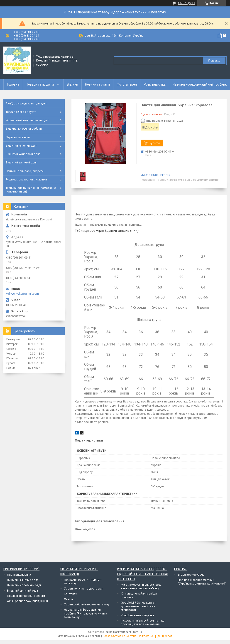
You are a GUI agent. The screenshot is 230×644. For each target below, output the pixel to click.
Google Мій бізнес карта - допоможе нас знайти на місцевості (138, 606)
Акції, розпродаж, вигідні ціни (26, 103)
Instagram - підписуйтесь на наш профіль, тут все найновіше (143, 622)
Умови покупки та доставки (83, 588)
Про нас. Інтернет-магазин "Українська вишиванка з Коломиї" (202, 582)
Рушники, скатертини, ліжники (26, 179)
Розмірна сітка (155, 84)
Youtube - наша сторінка (138, 615)
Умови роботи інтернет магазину (87, 604)
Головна (13, 84)
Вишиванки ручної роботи (24, 129)
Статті (68, 599)
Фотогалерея (127, 84)
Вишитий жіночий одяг (21, 146)
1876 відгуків (186, 3)
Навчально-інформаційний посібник (200, 84)
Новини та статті (97, 84)
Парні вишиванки (18, 137)
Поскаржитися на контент (119, 636)
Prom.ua (137, 632)
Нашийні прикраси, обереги (25, 171)
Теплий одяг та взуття (21, 112)
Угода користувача (191, 575)
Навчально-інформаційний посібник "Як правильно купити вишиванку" (86, 613)
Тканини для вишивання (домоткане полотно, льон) (31, 190)
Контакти (71, 594)
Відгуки (72, 84)
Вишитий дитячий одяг (21, 162)
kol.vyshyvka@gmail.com (22, 294)
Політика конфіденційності (155, 636)
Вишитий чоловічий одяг (23, 154)
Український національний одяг (27, 120)
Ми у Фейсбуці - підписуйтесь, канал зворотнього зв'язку (141, 586)
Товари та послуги (40, 84)
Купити (154, 143)
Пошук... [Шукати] (214, 60)
